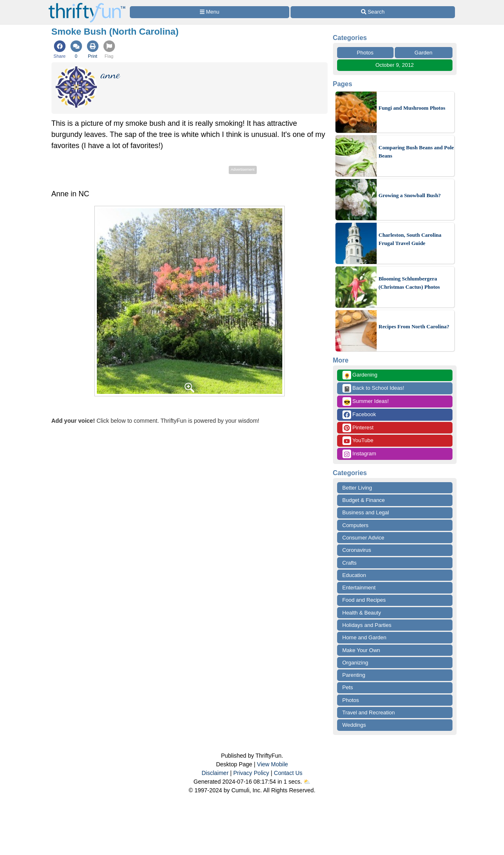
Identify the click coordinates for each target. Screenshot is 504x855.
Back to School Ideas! (373, 388)
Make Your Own (361, 650)
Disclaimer (215, 773)
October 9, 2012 (395, 65)
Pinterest (358, 428)
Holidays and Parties (367, 625)
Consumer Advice (363, 538)
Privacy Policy (251, 773)
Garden (423, 53)
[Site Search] (373, 12)
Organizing (355, 663)
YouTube (358, 441)
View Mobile (273, 764)
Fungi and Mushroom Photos (412, 108)
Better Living (357, 488)
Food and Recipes (364, 600)
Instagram (359, 454)
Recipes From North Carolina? (414, 326)
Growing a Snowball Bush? (410, 195)
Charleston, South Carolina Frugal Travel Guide (410, 239)
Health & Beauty (362, 613)
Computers (356, 525)
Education (354, 575)
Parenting (354, 675)
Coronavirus (357, 550)
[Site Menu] (210, 12)
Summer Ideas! (366, 402)
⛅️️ (307, 782)
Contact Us (288, 773)
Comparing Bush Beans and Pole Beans (416, 152)
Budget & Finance (364, 500)
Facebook (359, 415)
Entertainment (359, 588)
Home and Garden (365, 637)
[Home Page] (87, 5)
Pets (348, 687)
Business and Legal (366, 512)
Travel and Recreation (369, 712)
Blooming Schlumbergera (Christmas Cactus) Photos (409, 283)
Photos (365, 53)
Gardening (360, 375)
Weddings (354, 725)
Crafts (350, 563)
